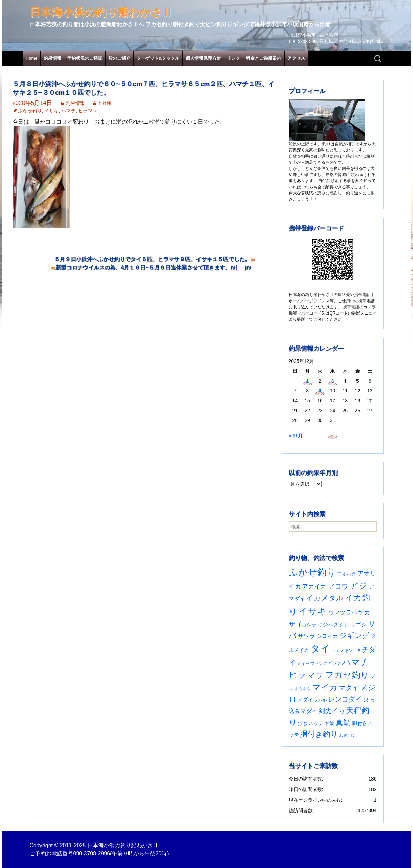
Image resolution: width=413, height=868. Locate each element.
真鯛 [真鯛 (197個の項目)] (343, 722)
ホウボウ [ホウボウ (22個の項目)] (303, 689)
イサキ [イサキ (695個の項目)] (313, 611)
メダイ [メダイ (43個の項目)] (305, 700)
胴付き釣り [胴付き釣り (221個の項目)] (319, 734)
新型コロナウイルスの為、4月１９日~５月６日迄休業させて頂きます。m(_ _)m (154, 267)
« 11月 (296, 436)
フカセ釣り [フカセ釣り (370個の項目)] (347, 675)
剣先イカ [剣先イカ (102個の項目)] (332, 711)
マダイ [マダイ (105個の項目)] (349, 688)
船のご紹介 (119, 58)
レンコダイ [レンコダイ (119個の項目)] (345, 699)
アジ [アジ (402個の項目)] (359, 585)
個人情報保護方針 (203, 58)
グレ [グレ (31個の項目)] (344, 625)
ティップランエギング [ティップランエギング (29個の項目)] (319, 664)
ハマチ (68, 111)
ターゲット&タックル (158, 58)
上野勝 (104, 103)
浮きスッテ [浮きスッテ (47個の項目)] (311, 723)
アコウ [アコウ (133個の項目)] (338, 586)
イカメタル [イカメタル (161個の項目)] (325, 598)
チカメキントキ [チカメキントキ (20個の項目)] (346, 650)
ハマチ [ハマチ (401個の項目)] (355, 662)
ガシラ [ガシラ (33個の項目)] (309, 625)
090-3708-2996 (92, 854)
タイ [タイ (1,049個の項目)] (320, 648)
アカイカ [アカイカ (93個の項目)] (314, 586)
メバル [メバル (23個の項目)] (320, 700)
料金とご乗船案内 (264, 58)
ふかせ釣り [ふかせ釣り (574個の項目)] (312, 572)
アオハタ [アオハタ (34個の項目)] (347, 574)
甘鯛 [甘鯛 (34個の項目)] (330, 723)
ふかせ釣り (30, 111)
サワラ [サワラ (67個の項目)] (306, 636)
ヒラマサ (88, 111)
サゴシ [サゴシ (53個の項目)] (359, 624)
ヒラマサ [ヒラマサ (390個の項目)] (306, 675)
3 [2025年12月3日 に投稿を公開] (333, 381)
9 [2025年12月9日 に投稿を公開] (320, 391)
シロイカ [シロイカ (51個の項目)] (327, 636)
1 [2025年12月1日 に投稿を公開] (307, 381)
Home (32, 58)
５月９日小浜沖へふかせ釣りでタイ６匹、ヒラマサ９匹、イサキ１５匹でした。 (152, 259)
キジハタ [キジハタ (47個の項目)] (328, 624)
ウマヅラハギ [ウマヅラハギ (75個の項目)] (346, 612)
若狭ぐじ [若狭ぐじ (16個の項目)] (347, 735)
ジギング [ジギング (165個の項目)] (354, 635)
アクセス (296, 58)
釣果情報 (52, 58)
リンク (233, 58)
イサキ (51, 111)
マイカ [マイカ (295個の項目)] (325, 687)
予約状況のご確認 (85, 58)
